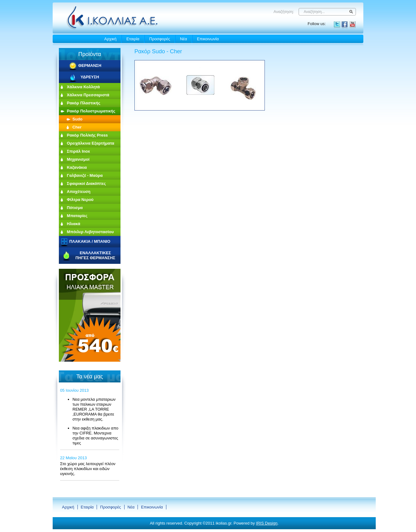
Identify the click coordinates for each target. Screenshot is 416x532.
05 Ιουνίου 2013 (74, 390)
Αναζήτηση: (284, 12)
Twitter (337, 24)
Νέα (184, 39)
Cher (77, 127)
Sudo (78, 119)
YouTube (353, 24)
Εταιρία (133, 39)
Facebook (345, 24)
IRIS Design (267, 523)
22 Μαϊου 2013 (73, 458)
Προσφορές (160, 39)
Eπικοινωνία (208, 39)
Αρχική (111, 39)
